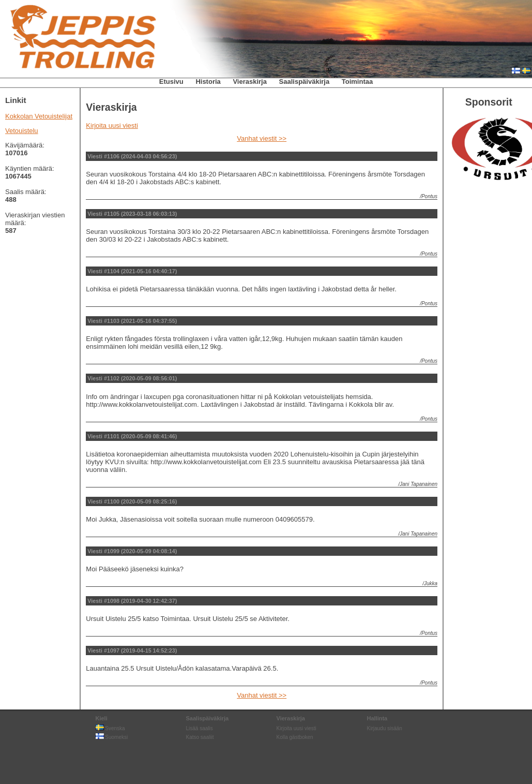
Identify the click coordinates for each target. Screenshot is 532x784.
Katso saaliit (200, 737)
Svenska (110, 728)
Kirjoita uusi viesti (112, 125)
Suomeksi (112, 737)
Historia (208, 82)
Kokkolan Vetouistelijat (39, 116)
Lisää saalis (200, 728)
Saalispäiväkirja (305, 82)
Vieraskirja (250, 82)
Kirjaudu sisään (385, 728)
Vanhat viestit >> (262, 138)
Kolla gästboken (295, 737)
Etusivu (171, 82)
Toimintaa (357, 82)
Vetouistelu (22, 131)
